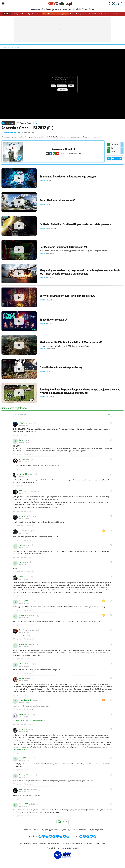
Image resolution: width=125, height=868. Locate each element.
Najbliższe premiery (96, 830)
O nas (21, 843)
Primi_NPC (22, 758)
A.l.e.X (21, 516)
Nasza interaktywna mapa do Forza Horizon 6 (86, 14)
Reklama (79, 843)
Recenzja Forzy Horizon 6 (113, 14)
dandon (21, 562)
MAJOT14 (22, 423)
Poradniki (77, 9)
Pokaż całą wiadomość (20, 749)
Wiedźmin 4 (83, 830)
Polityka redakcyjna (39, 843)
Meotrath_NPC (23, 804)
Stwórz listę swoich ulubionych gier (55, 14)
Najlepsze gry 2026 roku (50, 830)
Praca (91, 843)
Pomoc (104, 843)
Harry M (21, 630)
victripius (22, 459)
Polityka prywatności (54, 843)
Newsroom (36, 9)
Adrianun (22, 531)
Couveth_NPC (23, 615)
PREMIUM (7, 14)
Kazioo (21, 440)
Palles (21, 715)
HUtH (21, 491)
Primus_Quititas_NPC (26, 700)
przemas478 (23, 474)
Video (85, 9)
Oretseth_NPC (23, 775)
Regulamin (28, 843)
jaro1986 (22, 678)
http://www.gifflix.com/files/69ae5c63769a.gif (29, 721)
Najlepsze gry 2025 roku (69, 830)
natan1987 (22, 545)
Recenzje (50, 9)
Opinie (58, 9)
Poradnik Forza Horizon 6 (31, 830)
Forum (92, 9)
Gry (43, 9)
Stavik (21, 577)
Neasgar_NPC (23, 645)
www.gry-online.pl (7, 47)
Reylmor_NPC (23, 601)
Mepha (21, 789)
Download (67, 9)
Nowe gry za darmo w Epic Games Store (27, 14)
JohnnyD (22, 664)
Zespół (86, 843)
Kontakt (97, 843)
